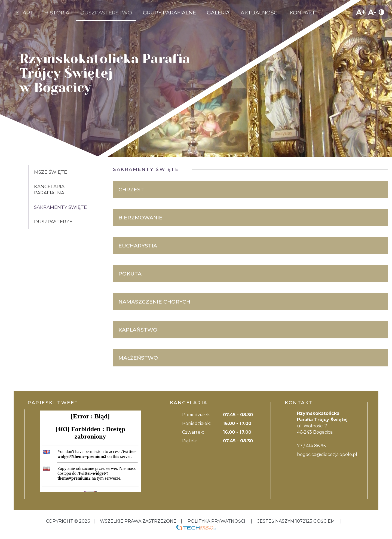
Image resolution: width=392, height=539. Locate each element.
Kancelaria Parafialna (49, 190)
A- (372, 12)
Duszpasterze (53, 222)
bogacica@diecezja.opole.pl (327, 454)
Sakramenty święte (60, 207)
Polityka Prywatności (216, 521)
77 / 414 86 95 (311, 446)
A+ (361, 12)
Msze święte (50, 172)
